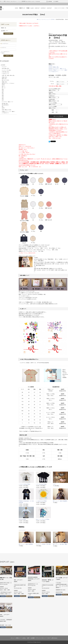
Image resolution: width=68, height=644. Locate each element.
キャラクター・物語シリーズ (60, 69)
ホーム (12, 638)
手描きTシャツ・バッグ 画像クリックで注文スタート (8, 112)
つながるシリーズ (5, 74)
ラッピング (4, 67)
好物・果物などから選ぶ (7, 110)
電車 (4, 108)
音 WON (50, 65)
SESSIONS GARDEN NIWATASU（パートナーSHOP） (34, 579)
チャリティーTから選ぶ (7, 70)
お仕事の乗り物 (6, 105)
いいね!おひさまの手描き (41, 501)
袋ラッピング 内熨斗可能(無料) (60, 501)
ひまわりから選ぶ (6, 80)
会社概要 (33, 638)
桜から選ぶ (5, 79)
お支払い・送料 (26, 638)
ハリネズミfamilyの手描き (24, 484)
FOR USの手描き (22, 519)
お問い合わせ (54, 638)
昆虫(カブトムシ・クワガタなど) (9, 83)
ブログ (49, 638)
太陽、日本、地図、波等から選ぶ (8, 75)
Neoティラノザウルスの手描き (43, 519)
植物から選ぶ (5, 77)
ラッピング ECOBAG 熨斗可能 (43, 544)
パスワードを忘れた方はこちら (5, 52)
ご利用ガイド (18, 638)
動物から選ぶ (56, 67)
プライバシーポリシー (41, 638)
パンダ (4, 88)
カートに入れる (58, 116)
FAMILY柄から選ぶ (6, 72)
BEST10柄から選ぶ (6, 68)
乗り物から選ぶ (5, 103)
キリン (4, 86)
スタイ (54, 484)
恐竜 (4, 85)
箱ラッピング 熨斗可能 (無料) (60, 544)
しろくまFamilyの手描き (42, 484)
